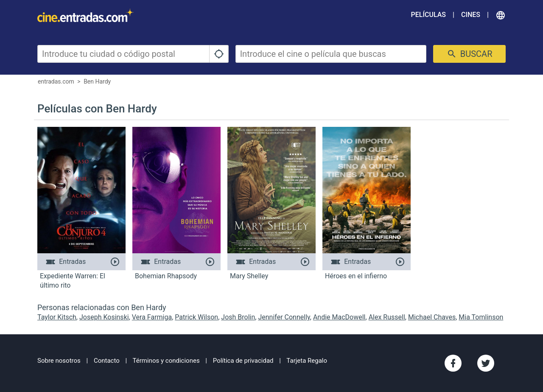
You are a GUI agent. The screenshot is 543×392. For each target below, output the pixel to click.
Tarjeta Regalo (307, 361)
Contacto (107, 361)
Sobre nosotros (59, 361)
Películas (428, 15)
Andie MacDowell (339, 317)
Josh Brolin (238, 317)
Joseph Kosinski (104, 317)
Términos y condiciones (166, 361)
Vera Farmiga (152, 317)
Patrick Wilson (196, 317)
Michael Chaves (432, 317)
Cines (471, 15)
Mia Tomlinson (481, 317)
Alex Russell (387, 317)
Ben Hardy (97, 81)
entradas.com (56, 81)
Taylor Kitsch (57, 317)
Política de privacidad (243, 361)
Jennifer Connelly (284, 317)
